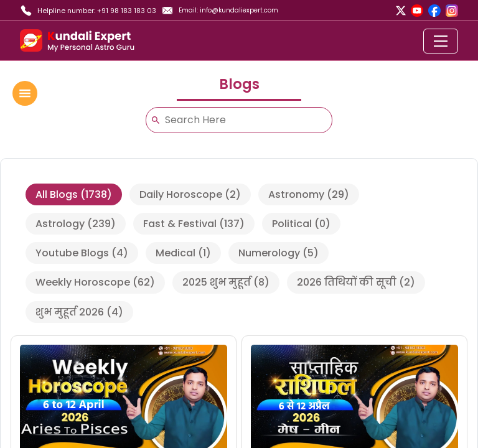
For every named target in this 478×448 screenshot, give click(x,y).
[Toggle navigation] (441, 41)
